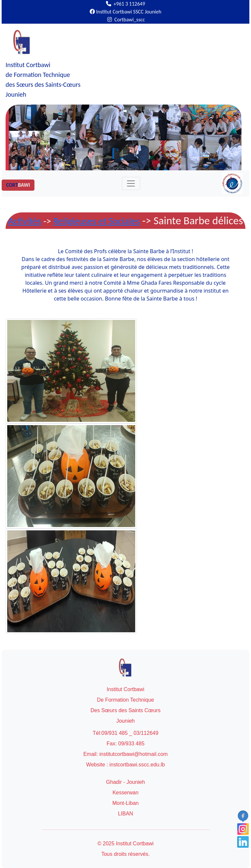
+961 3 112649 (126, 4)
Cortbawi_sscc (126, 20)
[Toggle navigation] (131, 183)
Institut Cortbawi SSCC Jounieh (125, 12)
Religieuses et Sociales (96, 221)
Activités (24, 221)
